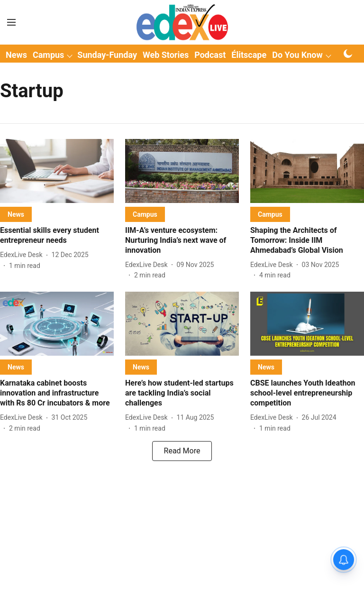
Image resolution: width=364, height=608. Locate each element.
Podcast (210, 55)
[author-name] (23, 255)
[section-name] (16, 214)
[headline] (57, 236)
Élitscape (249, 55)
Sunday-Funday (107, 55)
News (16, 55)
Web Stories (166, 55)
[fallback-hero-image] (57, 171)
